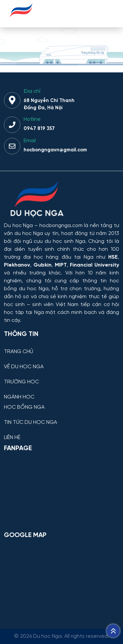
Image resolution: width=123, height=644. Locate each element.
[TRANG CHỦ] (61, 347)
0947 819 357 (39, 129)
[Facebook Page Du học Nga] (61, 491)
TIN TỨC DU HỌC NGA (31, 423)
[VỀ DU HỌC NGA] (61, 362)
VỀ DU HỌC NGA (24, 367)
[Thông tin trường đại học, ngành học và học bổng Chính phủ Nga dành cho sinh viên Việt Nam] (61, 200)
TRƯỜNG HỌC (21, 382)
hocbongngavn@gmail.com (55, 150)
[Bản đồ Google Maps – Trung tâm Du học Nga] (61, 578)
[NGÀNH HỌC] (61, 392)
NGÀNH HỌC (19, 397)
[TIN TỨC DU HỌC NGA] (61, 417)
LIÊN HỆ (12, 438)
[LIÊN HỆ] (61, 433)
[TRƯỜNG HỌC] (61, 377)
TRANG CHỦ (19, 352)
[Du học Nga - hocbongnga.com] (21, 21)
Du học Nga (18, 226)
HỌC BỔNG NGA (24, 407)
